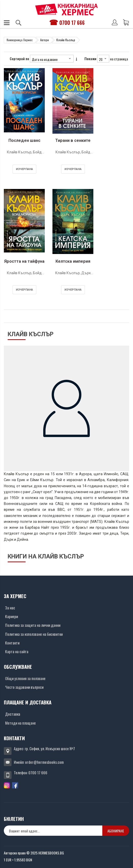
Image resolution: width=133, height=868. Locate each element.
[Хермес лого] (66, 9)
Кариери (12, 616)
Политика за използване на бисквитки (34, 634)
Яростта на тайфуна (24, 261)
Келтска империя (73, 261)
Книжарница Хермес (20, 40)
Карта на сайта (17, 651)
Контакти (12, 643)
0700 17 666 (72, 23)
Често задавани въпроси (24, 687)
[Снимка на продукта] (24, 102)
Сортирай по (19, 59)
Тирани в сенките (73, 140)
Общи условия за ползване (25, 678)
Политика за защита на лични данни (33, 625)
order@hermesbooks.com (44, 762)
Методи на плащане (20, 723)
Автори (45, 40)
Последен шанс (24, 140)
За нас (10, 608)
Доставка (13, 714)
